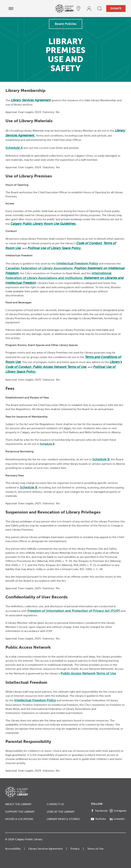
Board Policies (66, 24)
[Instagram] (118, 811)
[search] (100, 9)
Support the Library (20, 812)
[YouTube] (99, 819)
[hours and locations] (78, 9)
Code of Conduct (89, 243)
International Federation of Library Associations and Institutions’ (64, 278)
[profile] (89, 9)
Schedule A (14, 148)
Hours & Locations (19, 819)
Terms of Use (95, 849)
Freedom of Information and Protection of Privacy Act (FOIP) (74, 611)
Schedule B (47, 444)
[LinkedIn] (118, 819)
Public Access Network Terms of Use (60, 367)
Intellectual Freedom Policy (77, 263)
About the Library (18, 804)
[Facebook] (99, 811)
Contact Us (55, 804)
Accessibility (13, 849)
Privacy (75, 849)
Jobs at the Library (61, 812)
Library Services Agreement (46, 849)
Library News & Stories (63, 819)
